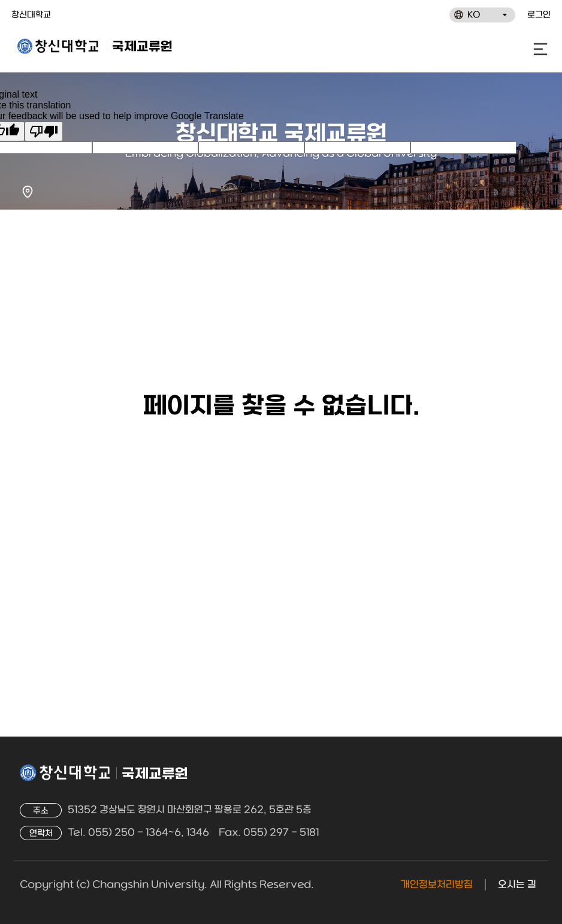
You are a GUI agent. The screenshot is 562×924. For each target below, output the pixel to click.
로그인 (539, 15)
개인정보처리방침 (436, 885)
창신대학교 (31, 15)
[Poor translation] (44, 131)
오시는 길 (517, 885)
